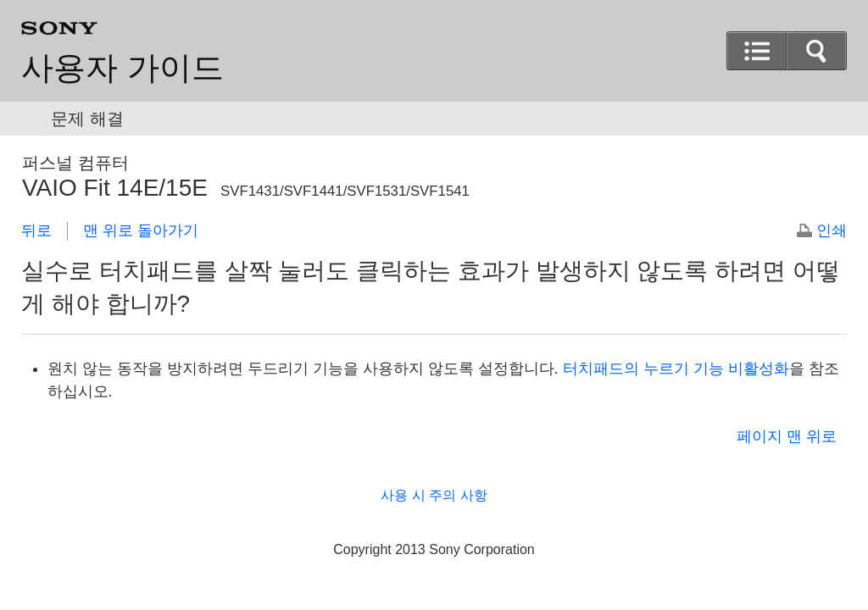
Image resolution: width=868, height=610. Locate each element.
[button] (757, 51)
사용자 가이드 (122, 68)
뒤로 (36, 230)
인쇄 (832, 230)
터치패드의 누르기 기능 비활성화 (676, 369)
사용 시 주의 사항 (434, 495)
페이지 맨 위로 (787, 436)
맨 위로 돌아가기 (141, 230)
